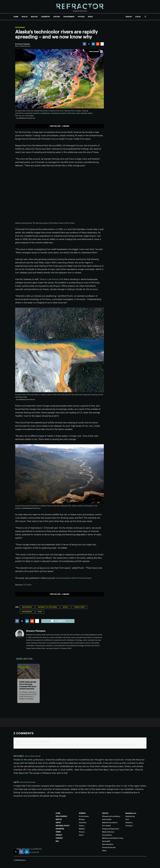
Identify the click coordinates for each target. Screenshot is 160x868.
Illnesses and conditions (111, 816)
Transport (129, 826)
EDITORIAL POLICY (63, 826)
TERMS (58, 832)
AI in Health (106, 826)
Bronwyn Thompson (36, 631)
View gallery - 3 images (60, 126)
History (82, 826)
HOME (16, 17)
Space (81, 835)
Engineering (130, 816)
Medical (82, 829)
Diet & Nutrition (108, 844)
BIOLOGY (34, 17)
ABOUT (58, 823)
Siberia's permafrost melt (52, 279)
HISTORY (57, 17)
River (40, 612)
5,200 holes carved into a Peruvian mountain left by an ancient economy (28, 685)
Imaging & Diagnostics (111, 829)
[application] (60, 196)
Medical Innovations (110, 823)
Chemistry (83, 823)
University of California (47, 607)
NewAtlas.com (131, 813)
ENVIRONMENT (69, 17)
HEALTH (25, 17)
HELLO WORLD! (61, 816)
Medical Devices (108, 832)
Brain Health (107, 819)
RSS (57, 841)
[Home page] (80, 7)
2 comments (58, 621)
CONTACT (59, 838)
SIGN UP (129, 17)
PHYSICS (81, 17)
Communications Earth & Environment (73, 578)
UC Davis (27, 585)
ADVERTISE (60, 829)
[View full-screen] (101, 52)
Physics (82, 832)
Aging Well (106, 841)
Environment (20, 27)
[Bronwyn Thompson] (23, 44)
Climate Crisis (79, 607)
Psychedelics (107, 835)
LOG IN (138, 17)
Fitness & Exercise (109, 847)
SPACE (90, 17)
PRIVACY (59, 835)
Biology (82, 819)
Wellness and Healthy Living (113, 838)
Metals (65, 607)
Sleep (104, 851)
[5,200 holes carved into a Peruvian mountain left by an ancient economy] (28, 671)
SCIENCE (82, 813)
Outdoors (129, 823)
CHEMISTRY (46, 17)
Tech (127, 819)
